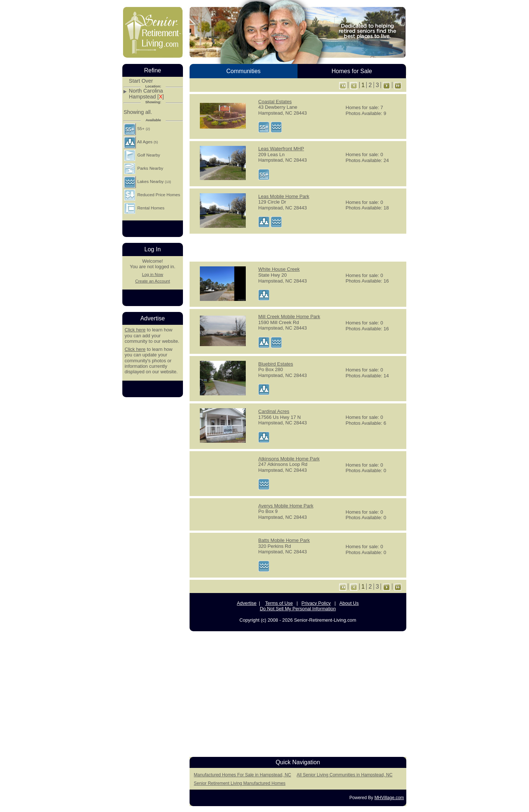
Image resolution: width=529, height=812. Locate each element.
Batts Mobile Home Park (284, 540)
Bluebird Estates (276, 364)
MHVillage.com (389, 798)
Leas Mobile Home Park (284, 196)
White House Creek (279, 269)
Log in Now (152, 274)
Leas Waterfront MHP (281, 149)
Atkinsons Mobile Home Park (289, 459)
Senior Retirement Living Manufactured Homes (240, 783)
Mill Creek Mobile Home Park (289, 317)
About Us (349, 603)
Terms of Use (279, 603)
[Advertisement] (298, 247)
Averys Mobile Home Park (286, 506)
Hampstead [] (146, 97)
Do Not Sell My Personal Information (298, 609)
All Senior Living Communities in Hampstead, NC (345, 775)
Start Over (141, 81)
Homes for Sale (352, 71)
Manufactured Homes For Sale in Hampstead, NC (243, 775)
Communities (243, 71)
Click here (135, 330)
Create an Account (153, 281)
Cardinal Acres (274, 411)
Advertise (247, 603)
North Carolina (146, 91)
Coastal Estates (275, 102)
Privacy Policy (316, 603)
